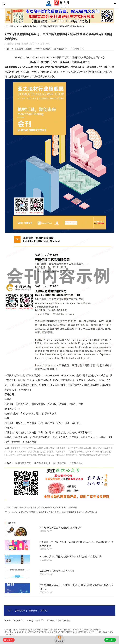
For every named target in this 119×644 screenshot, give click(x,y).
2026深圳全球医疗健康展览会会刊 (57, 571)
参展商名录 (20, 611)
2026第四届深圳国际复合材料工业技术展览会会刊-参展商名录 (71, 556)
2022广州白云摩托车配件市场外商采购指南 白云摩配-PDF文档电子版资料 (45, 507)
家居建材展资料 (23, 463)
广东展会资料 (76, 463)
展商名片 (44, 611)
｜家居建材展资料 (23, 49)
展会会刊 (13, 26)
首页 (6, 26)
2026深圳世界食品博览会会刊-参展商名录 (61, 528)
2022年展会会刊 (42, 463)
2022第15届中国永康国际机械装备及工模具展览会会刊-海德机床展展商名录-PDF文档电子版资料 (55, 512)
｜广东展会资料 (76, 49)
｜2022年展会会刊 (42, 49)
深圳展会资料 (60, 463)
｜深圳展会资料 (60, 49)
